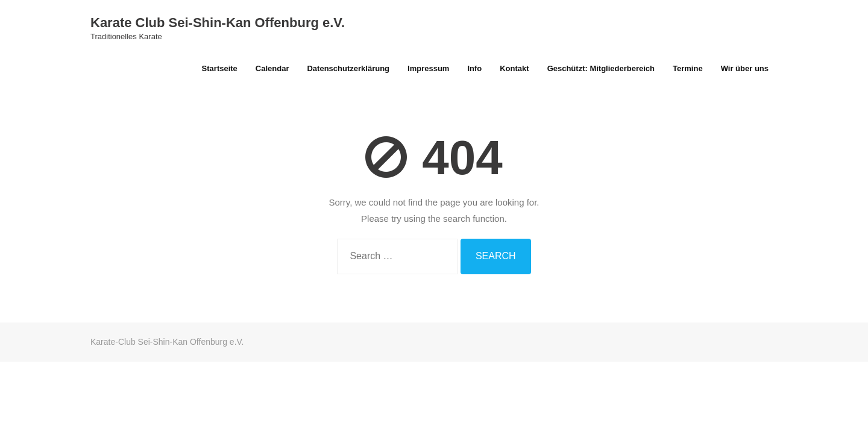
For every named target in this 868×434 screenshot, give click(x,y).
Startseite (220, 68)
